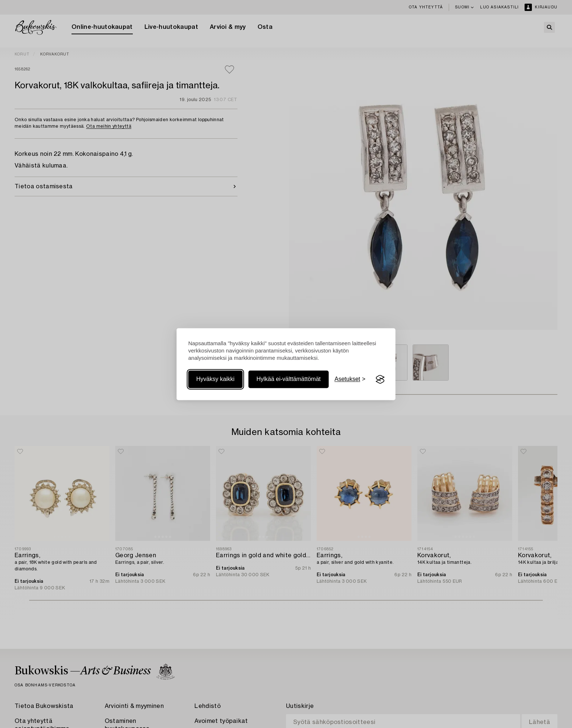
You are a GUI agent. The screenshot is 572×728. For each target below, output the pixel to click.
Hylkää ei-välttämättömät (289, 379)
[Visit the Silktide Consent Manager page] (380, 380)
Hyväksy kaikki (215, 379)
